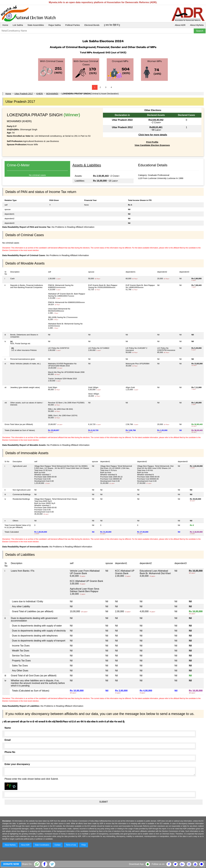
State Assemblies (36, 25)
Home (5, 25)
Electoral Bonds (92, 25)
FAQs (84, 845)
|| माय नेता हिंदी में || (112, 25)
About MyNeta (197, 25)
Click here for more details (153, 135)
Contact (58, 845)
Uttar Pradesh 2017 (24, 94)
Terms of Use (71, 845)
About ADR (180, 25)
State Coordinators (42, 845)
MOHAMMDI (52, 94)
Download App (136, 864)
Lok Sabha (18, 25)
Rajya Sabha (55, 25)
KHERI (40, 94)
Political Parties (73, 25)
